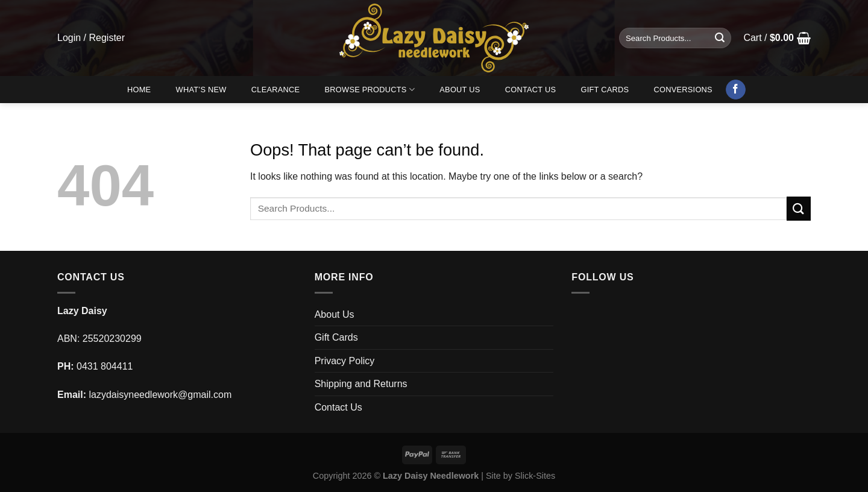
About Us (460, 90)
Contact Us (531, 90)
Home (139, 90)
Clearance (276, 90)
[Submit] (720, 38)
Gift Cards (605, 90)
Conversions (683, 90)
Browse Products (370, 90)
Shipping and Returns (361, 384)
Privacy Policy (345, 361)
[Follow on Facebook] (736, 90)
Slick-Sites (535, 476)
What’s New (201, 90)
